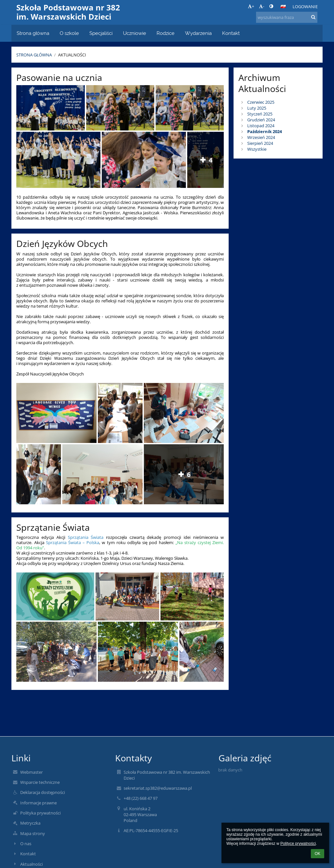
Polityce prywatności (298, 844)
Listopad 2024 (261, 126)
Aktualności (72, 55)
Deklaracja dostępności (43, 792)
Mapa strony (33, 833)
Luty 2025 (257, 108)
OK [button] (318, 854)
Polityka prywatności (40, 813)
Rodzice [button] (166, 33)
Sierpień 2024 (260, 143)
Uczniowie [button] (135, 33)
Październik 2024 (265, 131)
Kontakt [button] (231, 33)
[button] (283, 7)
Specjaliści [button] (101, 33)
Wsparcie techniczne (40, 782)
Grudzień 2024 (261, 120)
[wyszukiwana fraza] (287, 17)
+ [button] (251, 6)
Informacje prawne (38, 803)
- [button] (262, 6)
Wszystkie (257, 149)
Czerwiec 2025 (261, 102)
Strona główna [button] (33, 33)
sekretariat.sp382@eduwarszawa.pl (158, 788)
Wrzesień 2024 (261, 137)
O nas (26, 844)
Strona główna (34, 55)
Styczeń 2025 (260, 114)
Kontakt (28, 854)
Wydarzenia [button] (198, 33)
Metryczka (30, 823)
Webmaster (31, 772)
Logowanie (305, 7)
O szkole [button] (69, 33)
